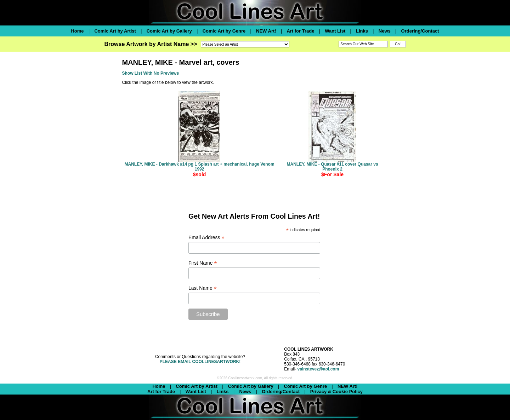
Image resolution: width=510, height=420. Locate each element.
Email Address (206, 238)
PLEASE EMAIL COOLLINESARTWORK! (200, 362)
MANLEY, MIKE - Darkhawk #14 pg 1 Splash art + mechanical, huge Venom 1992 (199, 167)
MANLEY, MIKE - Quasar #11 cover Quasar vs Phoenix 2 (333, 167)
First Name (203, 263)
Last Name (203, 288)
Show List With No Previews (151, 73)
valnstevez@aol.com (318, 369)
